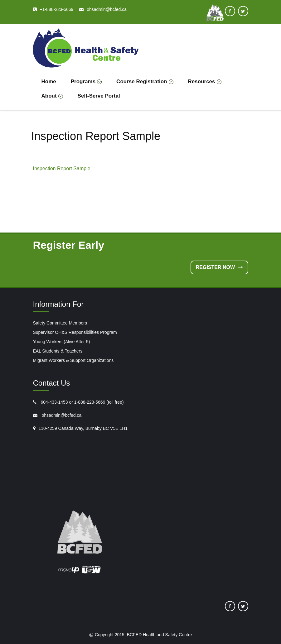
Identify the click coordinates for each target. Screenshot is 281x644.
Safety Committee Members (60, 323)
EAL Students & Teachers (58, 351)
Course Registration (145, 82)
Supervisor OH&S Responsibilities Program (75, 332)
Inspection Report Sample (62, 168)
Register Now (219, 267)
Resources (205, 82)
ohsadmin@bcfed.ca (61, 415)
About (52, 96)
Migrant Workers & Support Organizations (73, 360)
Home (49, 82)
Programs (86, 82)
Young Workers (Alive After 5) (62, 342)
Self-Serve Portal (99, 96)
